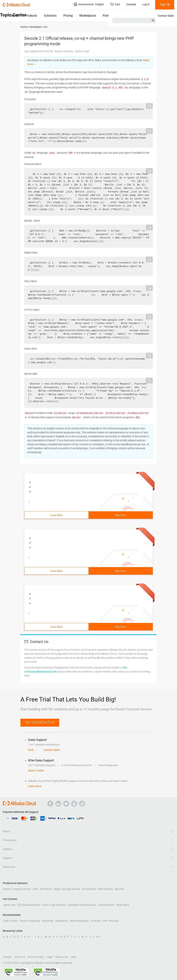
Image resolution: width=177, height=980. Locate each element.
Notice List (61, 957)
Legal (50, 957)
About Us (20, 957)
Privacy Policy (36, 957)
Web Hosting (105, 889)
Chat (31, 750)
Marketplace (88, 16)
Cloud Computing (29, 921)
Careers (7, 957)
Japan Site (9, 905)
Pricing (68, 16)
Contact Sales (166, 16)
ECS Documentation (29, 905)
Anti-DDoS (46, 889)
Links (73, 957)
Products (31, 16)
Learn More (56, 515)
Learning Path (106, 905)
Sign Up (165, 4)
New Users (123, 905)
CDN (35, 889)
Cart (115, 4)
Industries (47, 921)
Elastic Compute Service (17, 889)
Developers (62, 921)
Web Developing (79, 921)
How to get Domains (54, 905)
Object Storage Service (67, 889)
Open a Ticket (36, 771)
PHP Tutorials (111, 921)
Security (119, 889)
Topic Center (10, 921)
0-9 (98, 937)
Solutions (50, 16)
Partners (108, 16)
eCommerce (89, 889)
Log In (146, 4)
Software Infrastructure (82, 905)
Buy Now (120, 515)
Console (131, 4)
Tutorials (95, 921)
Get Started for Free (40, 722)
